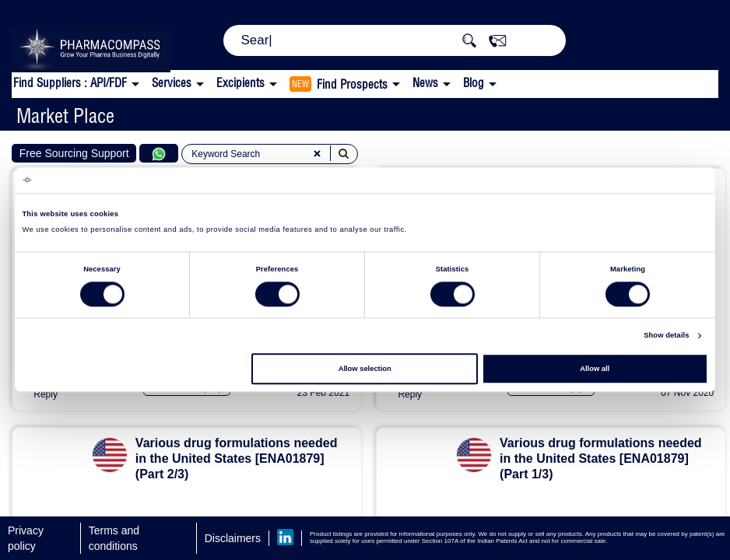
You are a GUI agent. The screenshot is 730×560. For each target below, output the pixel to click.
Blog (474, 83)
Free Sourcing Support (74, 153)
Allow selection (365, 369)
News (425, 83)
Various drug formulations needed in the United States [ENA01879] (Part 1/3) (601, 458)
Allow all (595, 369)
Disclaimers (233, 538)
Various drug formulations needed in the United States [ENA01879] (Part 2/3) (237, 458)
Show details (666, 336)
